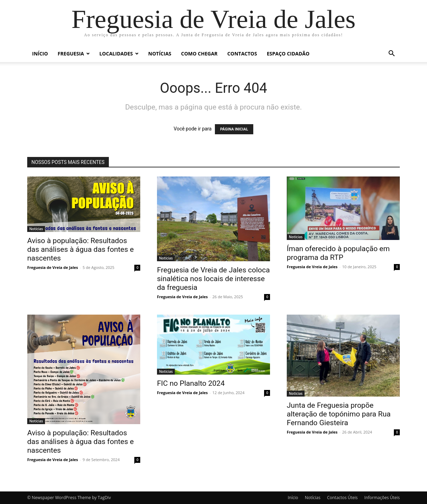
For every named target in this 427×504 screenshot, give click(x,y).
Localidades (116, 54)
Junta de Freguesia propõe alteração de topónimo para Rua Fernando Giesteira (339, 414)
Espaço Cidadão (288, 54)
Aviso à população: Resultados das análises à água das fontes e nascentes (80, 249)
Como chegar (199, 54)
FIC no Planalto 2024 (191, 383)
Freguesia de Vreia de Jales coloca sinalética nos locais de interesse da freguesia (213, 279)
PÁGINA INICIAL (234, 129)
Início (40, 54)
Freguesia (71, 54)
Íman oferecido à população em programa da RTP (338, 253)
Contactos (242, 54)
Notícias (160, 54)
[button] (391, 54)
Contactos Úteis (342, 498)
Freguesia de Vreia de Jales (53, 267)
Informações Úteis (382, 498)
